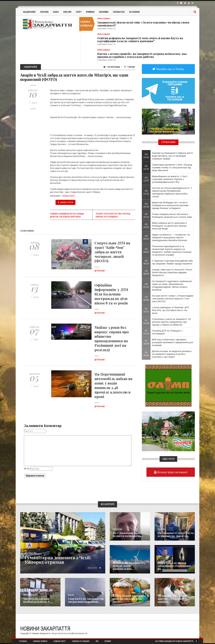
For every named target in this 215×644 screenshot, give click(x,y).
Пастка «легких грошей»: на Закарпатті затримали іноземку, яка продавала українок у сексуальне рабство (142, 55)
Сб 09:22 (146, 250)
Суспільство (119, 12)
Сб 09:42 (146, 237)
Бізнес (56, 12)
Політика (44, 12)
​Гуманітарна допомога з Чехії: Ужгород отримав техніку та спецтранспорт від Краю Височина (172, 167)
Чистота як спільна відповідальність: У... (38, 600)
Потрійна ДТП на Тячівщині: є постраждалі (167, 332)
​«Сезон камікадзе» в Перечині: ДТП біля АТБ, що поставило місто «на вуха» (171, 310)
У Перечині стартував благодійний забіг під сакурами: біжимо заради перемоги (173, 262)
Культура (67, 12)
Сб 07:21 (146, 285)
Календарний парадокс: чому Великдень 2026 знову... (129, 599)
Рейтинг (130, 67)
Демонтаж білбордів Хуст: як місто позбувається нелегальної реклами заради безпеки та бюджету (170, 205)
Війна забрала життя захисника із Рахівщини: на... (174, 566)
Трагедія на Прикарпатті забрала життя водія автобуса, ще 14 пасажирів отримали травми (172, 156)
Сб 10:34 (146, 205)
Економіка (104, 12)
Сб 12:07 (146, 179)
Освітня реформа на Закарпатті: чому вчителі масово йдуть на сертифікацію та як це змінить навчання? (140, 40)
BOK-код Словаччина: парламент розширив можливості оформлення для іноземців (173, 342)
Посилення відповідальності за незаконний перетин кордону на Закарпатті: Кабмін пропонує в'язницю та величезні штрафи (172, 250)
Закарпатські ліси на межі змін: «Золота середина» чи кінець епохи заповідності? (143, 24)
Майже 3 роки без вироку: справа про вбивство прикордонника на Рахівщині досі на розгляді (112, 339)
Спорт (79, 12)
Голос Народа (117, 529)
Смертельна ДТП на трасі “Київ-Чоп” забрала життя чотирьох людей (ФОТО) (112, 252)
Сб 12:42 (146, 167)
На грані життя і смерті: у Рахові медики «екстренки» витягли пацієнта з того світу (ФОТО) (173, 299)
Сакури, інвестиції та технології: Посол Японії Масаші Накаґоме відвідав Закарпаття (172, 272)
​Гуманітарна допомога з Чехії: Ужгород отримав (58, 560)
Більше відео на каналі (172, 472)
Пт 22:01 (146, 310)
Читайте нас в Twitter (170, 69)
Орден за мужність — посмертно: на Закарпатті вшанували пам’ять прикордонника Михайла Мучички (171, 237)
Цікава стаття (66, 202)
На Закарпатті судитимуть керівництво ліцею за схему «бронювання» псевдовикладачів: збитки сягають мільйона (172, 285)
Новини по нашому (30, 595)
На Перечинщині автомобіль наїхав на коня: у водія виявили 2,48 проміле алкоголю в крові (113, 385)
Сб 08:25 (146, 262)
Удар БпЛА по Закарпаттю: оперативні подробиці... (86, 600)
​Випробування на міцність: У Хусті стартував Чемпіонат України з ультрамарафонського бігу (170, 179)
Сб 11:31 (146, 192)
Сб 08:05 (146, 272)
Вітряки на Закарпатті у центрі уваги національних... (129, 566)
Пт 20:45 (146, 354)
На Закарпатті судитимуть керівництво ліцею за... (176, 534)
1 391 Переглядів (112, 67)
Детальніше (101, 271)
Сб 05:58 (146, 298)
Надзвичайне (29, 12)
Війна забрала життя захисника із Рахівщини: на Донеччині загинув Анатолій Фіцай (169, 226)
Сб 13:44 (146, 156)
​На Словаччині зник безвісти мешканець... (128, 534)
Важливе (71, 595)
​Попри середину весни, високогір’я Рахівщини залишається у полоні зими (172, 216)
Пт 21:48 (146, 322)
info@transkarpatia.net (78, 633)
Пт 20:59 (146, 342)
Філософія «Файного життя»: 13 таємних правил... (172, 599)
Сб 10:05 (146, 226)
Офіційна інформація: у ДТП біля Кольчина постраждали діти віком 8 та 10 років (111, 294)
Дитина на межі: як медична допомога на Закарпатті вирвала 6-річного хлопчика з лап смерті (172, 354)
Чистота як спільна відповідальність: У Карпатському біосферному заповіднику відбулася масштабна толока (172, 192)
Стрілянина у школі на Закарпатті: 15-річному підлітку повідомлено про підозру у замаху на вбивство (172, 322)
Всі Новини (134, 12)
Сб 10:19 (146, 216)
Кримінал (90, 12)
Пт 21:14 (146, 332)
